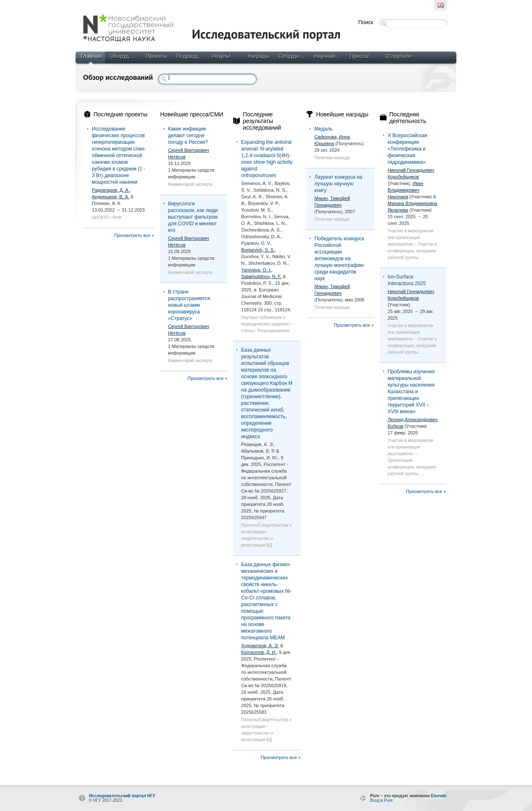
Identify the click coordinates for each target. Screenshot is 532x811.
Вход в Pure (381, 800)
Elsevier (439, 796)
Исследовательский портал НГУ (122, 796)
